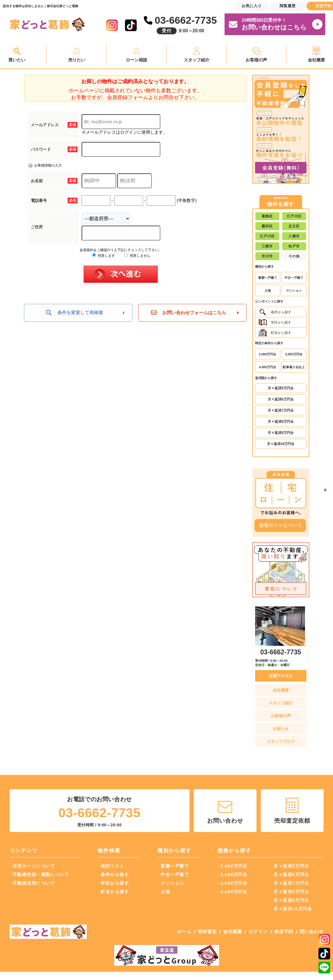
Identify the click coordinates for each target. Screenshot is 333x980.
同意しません (137, 256)
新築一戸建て (268, 278)
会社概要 (281, 690)
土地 (268, 290)
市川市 (267, 256)
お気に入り (252, 6)
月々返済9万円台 (281, 433)
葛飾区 (267, 216)
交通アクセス (281, 676)
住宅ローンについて (34, 866)
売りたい (77, 60)
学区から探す (275, 322)
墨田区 (267, 226)
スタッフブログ (281, 741)
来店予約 (283, 932)
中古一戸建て (294, 278)
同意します (103, 256)
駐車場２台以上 (294, 367)
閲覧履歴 (288, 6)
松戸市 (294, 246)
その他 (294, 256)
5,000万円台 (234, 892)
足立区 (294, 226)
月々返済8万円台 (281, 422)
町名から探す (275, 333)
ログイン (258, 932)
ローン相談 (137, 60)
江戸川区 (294, 216)
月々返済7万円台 (281, 410)
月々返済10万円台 (281, 444)
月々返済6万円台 (281, 399)
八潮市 (294, 236)
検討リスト (113, 866)
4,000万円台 (268, 367)
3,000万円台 (294, 354)
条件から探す (275, 312)
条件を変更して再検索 (74, 313)
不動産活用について (34, 883)
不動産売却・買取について (41, 874)
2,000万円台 (268, 354)
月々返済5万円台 (281, 388)
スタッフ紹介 (197, 60)
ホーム (184, 932)
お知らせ (281, 729)
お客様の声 (256, 60)
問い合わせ (312, 932)
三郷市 (267, 246)
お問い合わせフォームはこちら (189, 313)
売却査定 (207, 932)
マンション (294, 290)
